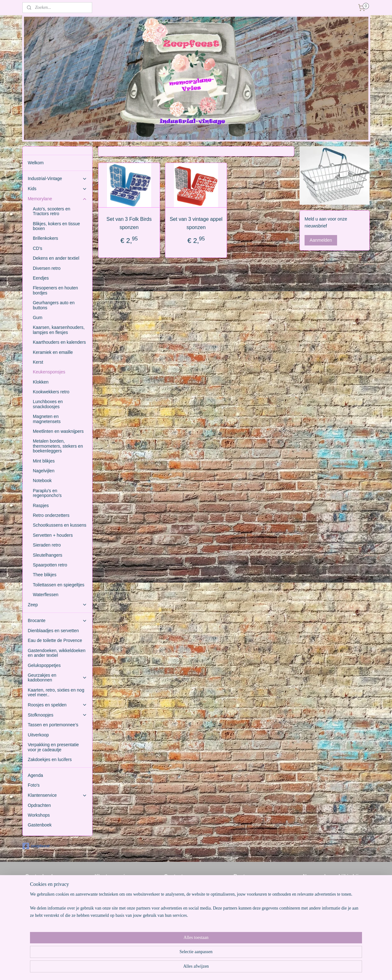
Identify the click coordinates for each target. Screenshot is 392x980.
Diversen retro (47, 268)
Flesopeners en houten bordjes (55, 290)
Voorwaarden (108, 888)
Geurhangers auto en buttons (54, 305)
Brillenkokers (45, 238)
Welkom (36, 163)
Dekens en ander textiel (56, 258)
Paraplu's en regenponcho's (47, 493)
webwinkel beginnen (206, 968)
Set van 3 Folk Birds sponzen (129, 223)
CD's (38, 248)
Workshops (39, 815)
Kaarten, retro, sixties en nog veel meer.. (56, 692)
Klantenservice (57, 795)
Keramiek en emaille (53, 352)
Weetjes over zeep (113, 903)
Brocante (57, 621)
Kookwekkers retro (51, 392)
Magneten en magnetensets (47, 419)
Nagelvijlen (44, 471)
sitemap (174, 968)
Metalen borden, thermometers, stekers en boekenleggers (58, 446)
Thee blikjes (45, 575)
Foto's (34, 785)
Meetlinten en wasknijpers (58, 431)
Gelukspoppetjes (44, 665)
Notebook (42, 481)
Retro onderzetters (51, 515)
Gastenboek (40, 825)
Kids (57, 189)
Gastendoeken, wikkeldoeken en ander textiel (57, 653)
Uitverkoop (38, 735)
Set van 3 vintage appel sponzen (196, 223)
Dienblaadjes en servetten (53, 631)
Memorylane (57, 199)
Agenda (35, 775)
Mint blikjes (44, 461)
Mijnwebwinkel (255, 968)
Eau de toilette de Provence (55, 640)
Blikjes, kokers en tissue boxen (56, 226)
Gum (38, 318)
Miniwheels (314, 888)
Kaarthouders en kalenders (59, 342)
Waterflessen (46, 595)
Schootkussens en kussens (60, 525)
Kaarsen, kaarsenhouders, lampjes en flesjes (59, 330)
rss (185, 968)
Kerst (38, 362)
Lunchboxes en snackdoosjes (48, 404)
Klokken (41, 382)
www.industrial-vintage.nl (188, 924)
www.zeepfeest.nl (181, 917)
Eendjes (41, 278)
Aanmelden (321, 240)
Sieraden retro (47, 545)
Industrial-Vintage (57, 179)
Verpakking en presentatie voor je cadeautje (53, 747)
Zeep (57, 605)
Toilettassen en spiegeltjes (59, 585)
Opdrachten (39, 805)
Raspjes (41, 505)
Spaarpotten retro (50, 565)
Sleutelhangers (48, 555)
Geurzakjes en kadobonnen (57, 678)
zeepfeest (36, 846)
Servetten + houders (53, 535)
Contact (102, 896)
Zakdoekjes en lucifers (50, 759)
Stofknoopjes (57, 715)
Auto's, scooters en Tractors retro (52, 211)
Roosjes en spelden (57, 705)
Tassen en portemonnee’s (53, 725)
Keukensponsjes (49, 372)
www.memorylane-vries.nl (189, 931)
